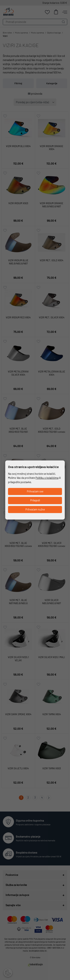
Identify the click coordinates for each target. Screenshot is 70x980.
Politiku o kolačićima (47, 478)
